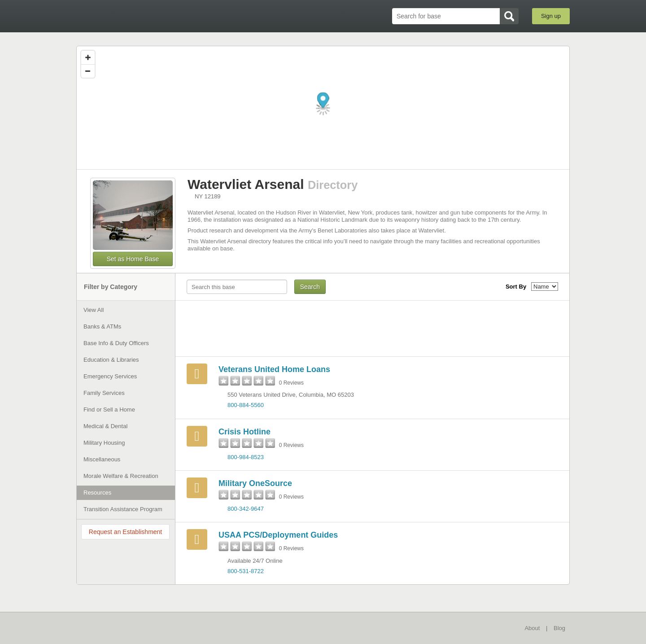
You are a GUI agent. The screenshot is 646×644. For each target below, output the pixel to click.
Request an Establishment (125, 532)
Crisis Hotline (244, 432)
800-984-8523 (246, 457)
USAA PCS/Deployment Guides (278, 535)
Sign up (551, 16)
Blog (559, 628)
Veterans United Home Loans (274, 369)
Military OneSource (255, 483)
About (532, 628)
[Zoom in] (88, 57)
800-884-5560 (246, 405)
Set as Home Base (133, 259)
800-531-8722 (246, 571)
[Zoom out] (88, 71)
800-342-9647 (246, 509)
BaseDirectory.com (142, 16)
